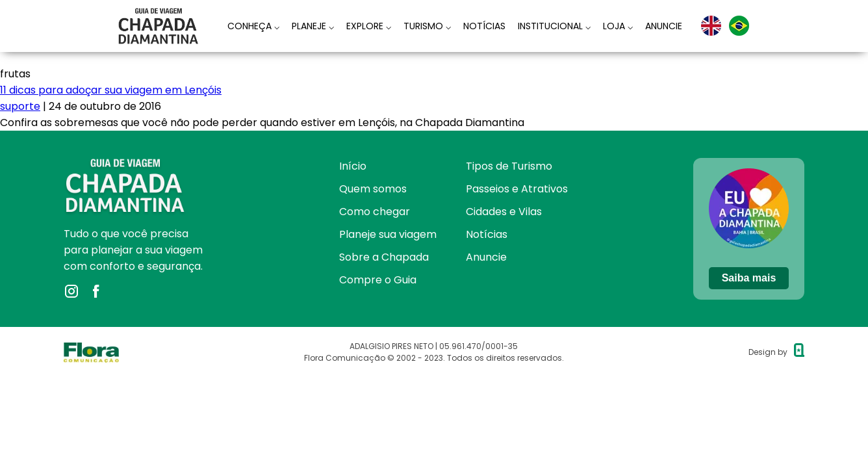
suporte (20, 106)
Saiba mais (749, 278)
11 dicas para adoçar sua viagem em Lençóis (111, 90)
